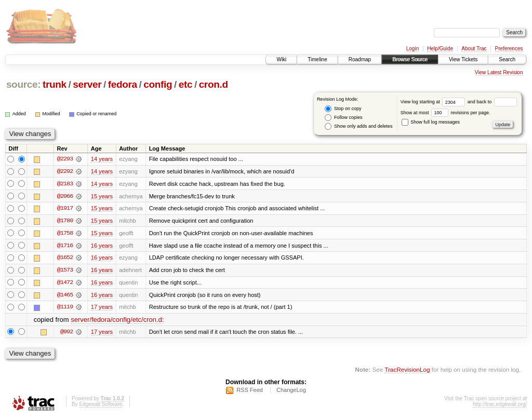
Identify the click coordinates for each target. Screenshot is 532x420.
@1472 (65, 283)
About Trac (474, 49)
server (87, 84)
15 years (102, 196)
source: (23, 84)
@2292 (65, 171)
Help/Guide (440, 49)
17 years (102, 308)
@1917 (65, 209)
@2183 (65, 184)
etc (185, 84)
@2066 (65, 196)
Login (413, 49)
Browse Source (410, 59)
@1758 (65, 234)
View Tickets (463, 59)
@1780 (65, 221)
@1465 (65, 296)
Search (507, 59)
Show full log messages (431, 122)
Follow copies (343, 118)
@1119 (65, 308)
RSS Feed (250, 392)
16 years (102, 246)
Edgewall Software (101, 406)
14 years (102, 159)
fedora (123, 84)
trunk (55, 84)
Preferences (509, 49)
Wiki (281, 59)
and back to (492, 102)
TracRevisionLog (407, 371)
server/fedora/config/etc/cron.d (116, 321)
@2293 (65, 159)
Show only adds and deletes (358, 126)
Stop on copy (343, 109)
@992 (66, 333)
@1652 (65, 259)
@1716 (65, 246)
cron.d (214, 84)
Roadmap (360, 59)
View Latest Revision (499, 72)
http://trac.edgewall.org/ (500, 406)
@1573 (65, 271)
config (158, 84)
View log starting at (434, 102)
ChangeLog (291, 392)
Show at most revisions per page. (445, 113)
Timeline (317, 59)
